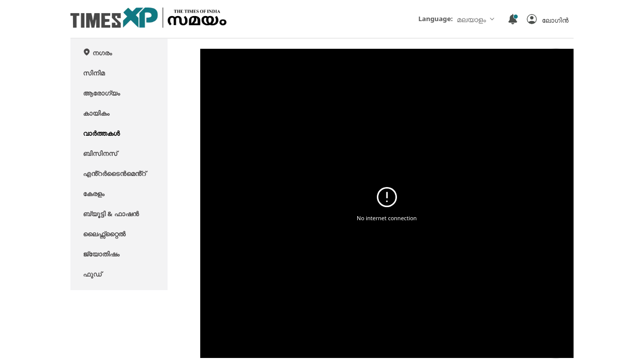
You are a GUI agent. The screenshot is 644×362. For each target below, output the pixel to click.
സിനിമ (94, 73)
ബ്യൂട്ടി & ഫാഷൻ (111, 214)
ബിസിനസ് (100, 153)
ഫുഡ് (92, 274)
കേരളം (94, 194)
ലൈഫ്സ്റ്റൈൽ (104, 234)
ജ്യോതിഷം (101, 254)
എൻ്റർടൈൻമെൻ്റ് (114, 173)
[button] (548, 19)
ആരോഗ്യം (101, 93)
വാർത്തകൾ (101, 133)
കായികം (96, 113)
